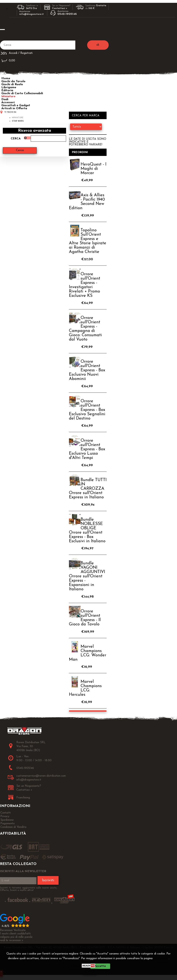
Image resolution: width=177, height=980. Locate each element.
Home (6, 78)
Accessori (8, 102)
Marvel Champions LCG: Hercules (85, 688)
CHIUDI (90, 972)
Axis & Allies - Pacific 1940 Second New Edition (87, 202)
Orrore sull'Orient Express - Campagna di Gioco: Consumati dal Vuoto (85, 329)
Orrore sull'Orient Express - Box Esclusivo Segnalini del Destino (87, 410)
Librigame (9, 87)
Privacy (162, 959)
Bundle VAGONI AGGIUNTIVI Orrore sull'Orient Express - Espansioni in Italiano (87, 576)
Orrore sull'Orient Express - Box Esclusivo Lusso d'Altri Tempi (87, 449)
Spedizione (7, 820)
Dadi (5, 99)
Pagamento (8, 824)
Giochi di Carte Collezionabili (22, 93)
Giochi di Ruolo (12, 84)
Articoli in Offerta (14, 108)
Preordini (80, 152)
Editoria (7, 90)
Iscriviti (48, 880)
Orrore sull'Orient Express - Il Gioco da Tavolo (85, 618)
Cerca (16, 139)
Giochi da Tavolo (13, 81)
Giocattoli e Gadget (16, 105)
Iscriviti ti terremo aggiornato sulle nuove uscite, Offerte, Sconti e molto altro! (29, 889)
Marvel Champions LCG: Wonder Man (88, 653)
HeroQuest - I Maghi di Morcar (93, 169)
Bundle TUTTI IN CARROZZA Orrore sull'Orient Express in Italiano (88, 489)
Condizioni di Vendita (13, 827)
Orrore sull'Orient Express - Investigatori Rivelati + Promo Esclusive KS (85, 285)
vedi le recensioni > (12, 941)
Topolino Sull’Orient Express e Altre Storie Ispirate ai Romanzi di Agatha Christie (88, 241)
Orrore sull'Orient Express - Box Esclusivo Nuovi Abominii (87, 370)
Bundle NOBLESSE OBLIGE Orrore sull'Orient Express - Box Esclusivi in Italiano (87, 530)
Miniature (8, 96)
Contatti (6, 813)
